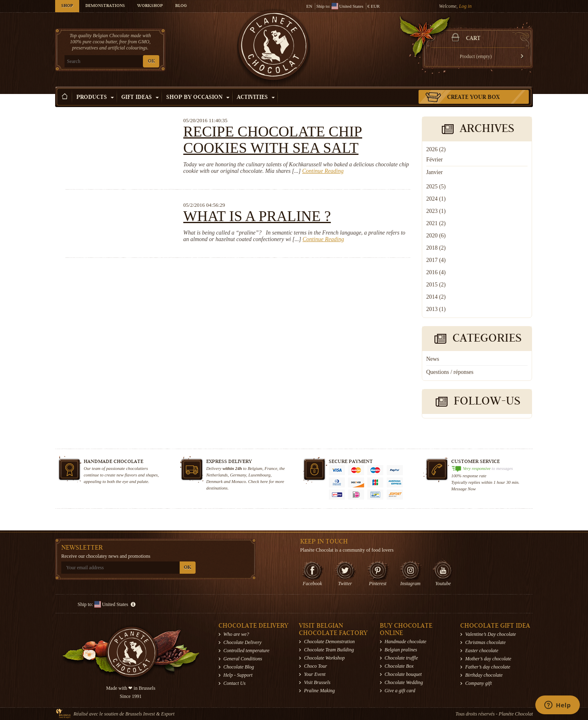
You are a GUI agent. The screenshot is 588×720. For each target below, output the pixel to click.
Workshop (150, 6)
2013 (436, 309)
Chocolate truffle (401, 658)
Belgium (255, 468)
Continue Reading (323, 171)
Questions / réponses (450, 372)
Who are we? (236, 634)
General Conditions (243, 659)
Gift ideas (140, 98)
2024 (436, 199)
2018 (436, 248)
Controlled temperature (246, 651)
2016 (436, 272)
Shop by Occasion (198, 98)
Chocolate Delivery (243, 642)
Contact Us (234, 683)
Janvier (434, 172)
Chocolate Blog (239, 667)
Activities (256, 98)
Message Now (463, 489)
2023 (436, 211)
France (271, 468)
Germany (238, 475)
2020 (436, 236)
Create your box (473, 98)
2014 (436, 297)
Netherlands (217, 475)
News (433, 359)
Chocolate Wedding (404, 682)
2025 (436, 187)
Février (434, 160)
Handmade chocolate (405, 642)
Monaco (239, 481)
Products (95, 98)
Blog (181, 6)
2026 (436, 149)
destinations (217, 488)
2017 (436, 260)
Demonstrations (105, 6)
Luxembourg (259, 475)
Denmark (214, 481)
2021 (436, 223)
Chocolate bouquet (403, 674)
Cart (473, 39)
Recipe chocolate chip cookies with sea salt (273, 140)
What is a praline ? (257, 216)
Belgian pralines (401, 650)
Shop (67, 6)
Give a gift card (400, 691)
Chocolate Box (399, 666)
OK (151, 61)
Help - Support (238, 675)
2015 (436, 285)
